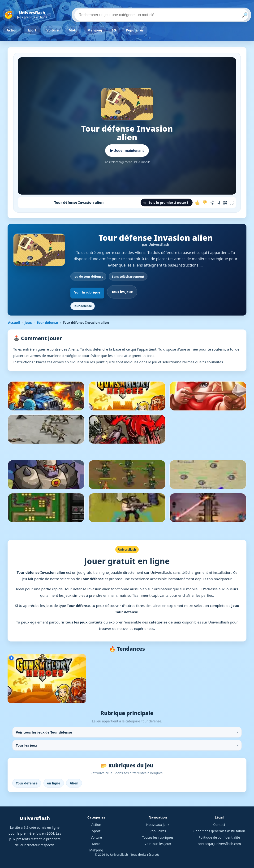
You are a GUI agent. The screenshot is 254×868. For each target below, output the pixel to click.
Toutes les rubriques (158, 837)
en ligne (54, 783)
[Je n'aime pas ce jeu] (205, 203)
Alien (74, 783)
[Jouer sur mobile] (225, 203)
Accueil (14, 323)
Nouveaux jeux (158, 825)
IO (114, 30)
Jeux (28, 323)
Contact (219, 825)
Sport (32, 30)
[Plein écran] (232, 203)
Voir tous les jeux (158, 844)
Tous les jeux (122, 292)
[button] (167, 203)
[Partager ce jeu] (212, 203)
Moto (73, 30)
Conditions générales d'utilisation (219, 831)
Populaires (135, 30)
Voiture (52, 30)
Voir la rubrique (87, 292)
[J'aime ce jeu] (198, 203)
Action (12, 30)
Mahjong (95, 30)
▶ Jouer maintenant (127, 150)
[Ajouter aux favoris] (218, 203)
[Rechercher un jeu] (161, 15)
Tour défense (83, 306)
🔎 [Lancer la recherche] (245, 15)
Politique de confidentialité (219, 837)
